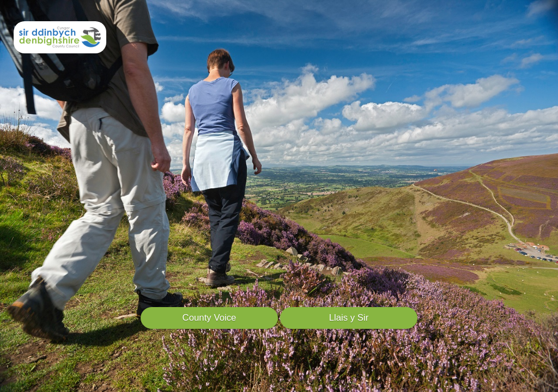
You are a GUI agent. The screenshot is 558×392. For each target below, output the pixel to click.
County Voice (210, 318)
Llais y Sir (349, 318)
